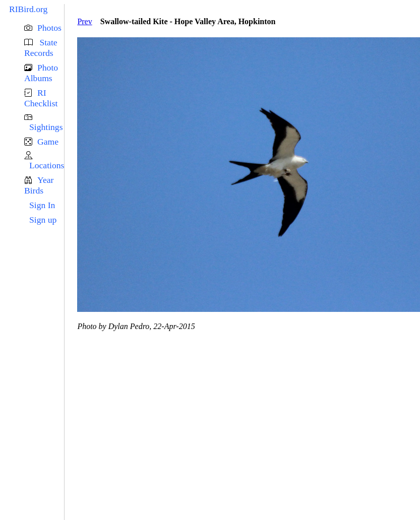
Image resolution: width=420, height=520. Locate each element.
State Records (41, 48)
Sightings (46, 127)
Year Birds (39, 185)
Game (48, 142)
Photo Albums (41, 73)
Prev (84, 21)
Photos (49, 28)
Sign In (42, 205)
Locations (47, 165)
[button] (44, 28)
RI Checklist (41, 98)
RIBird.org (28, 9)
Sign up (43, 220)
